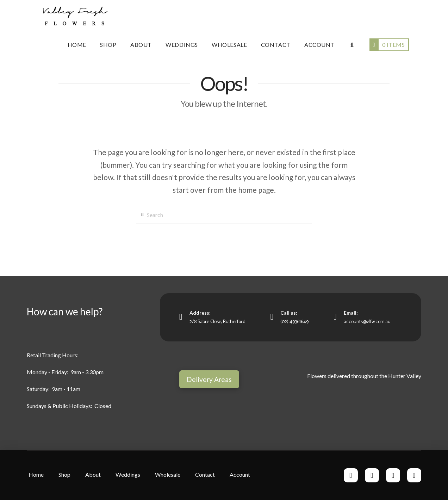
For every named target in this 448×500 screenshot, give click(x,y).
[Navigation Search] (352, 45)
